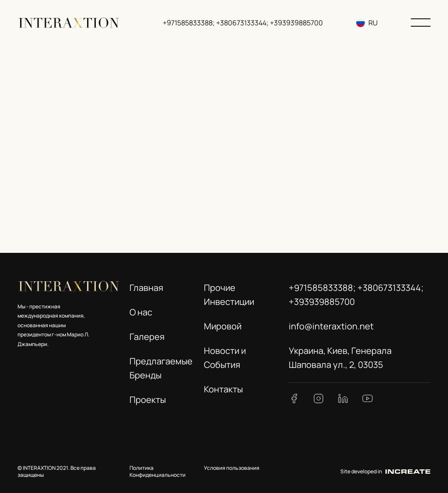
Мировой (223, 326)
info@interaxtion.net (331, 326)
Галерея (147, 337)
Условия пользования (232, 468)
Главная (146, 288)
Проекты (148, 400)
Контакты (223, 389)
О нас (141, 312)
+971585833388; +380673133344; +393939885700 (244, 23)
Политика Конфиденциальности (157, 472)
